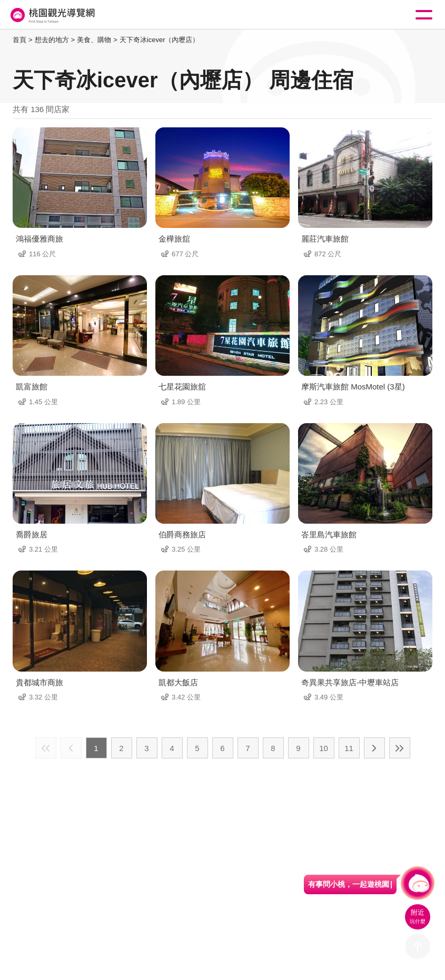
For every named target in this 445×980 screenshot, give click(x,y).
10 (324, 748)
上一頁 (71, 748)
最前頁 (46, 748)
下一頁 (374, 748)
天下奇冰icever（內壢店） (160, 40)
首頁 (19, 40)
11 (349, 748)
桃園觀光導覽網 (52, 15)
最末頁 (400, 748)
